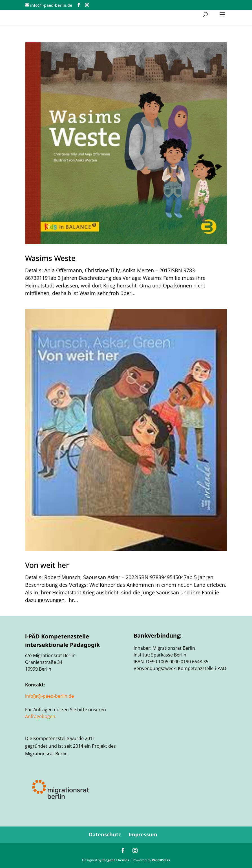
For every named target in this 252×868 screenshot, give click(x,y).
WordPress (161, 860)
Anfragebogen (40, 716)
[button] (222, 18)
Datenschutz (105, 834)
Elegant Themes (116, 860)
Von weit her (47, 565)
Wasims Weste (50, 258)
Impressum (143, 834)
